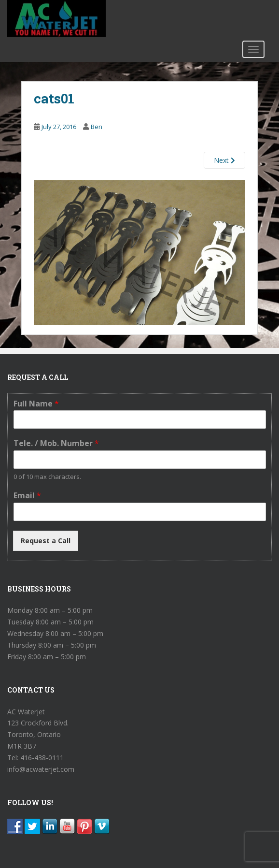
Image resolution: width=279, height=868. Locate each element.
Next (224, 160)
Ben (97, 127)
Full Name (36, 404)
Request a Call (46, 541)
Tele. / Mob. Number (56, 443)
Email (27, 496)
